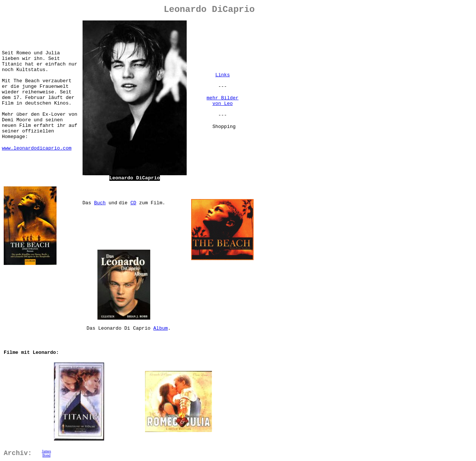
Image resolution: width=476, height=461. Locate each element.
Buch (100, 203)
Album (160, 328)
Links (223, 75)
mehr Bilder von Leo (223, 101)
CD (134, 203)
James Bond (46, 453)
